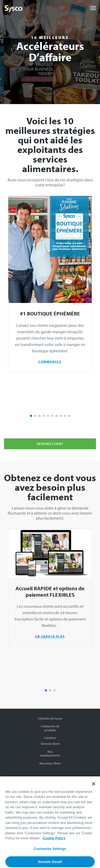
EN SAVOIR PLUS (50, 636)
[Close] (94, 788)
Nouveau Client (50, 763)
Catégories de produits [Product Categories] (50, 728)
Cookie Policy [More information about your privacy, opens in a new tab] (54, 842)
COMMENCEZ (50, 362)
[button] (31, 416)
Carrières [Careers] (50, 738)
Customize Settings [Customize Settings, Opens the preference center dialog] (50, 853)
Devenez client (50, 444)
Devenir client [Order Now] (50, 744)
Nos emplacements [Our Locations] (50, 753)
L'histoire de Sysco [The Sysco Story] (50, 718)
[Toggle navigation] (93, 8)
